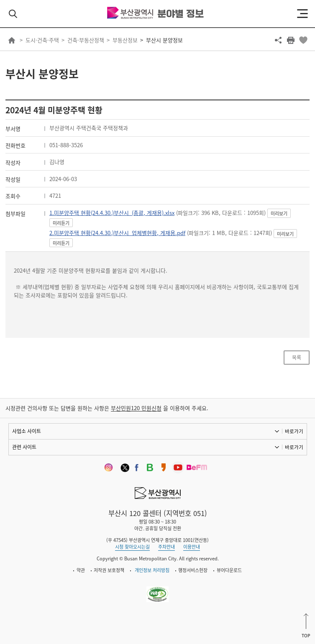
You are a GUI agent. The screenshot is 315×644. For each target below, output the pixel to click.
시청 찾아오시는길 (132, 547)
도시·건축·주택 (42, 40)
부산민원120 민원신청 (136, 408)
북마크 (303, 40)
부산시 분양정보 (164, 40)
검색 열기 (13, 14)
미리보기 (279, 213)
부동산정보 (125, 40)
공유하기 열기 (278, 40)
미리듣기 (61, 223)
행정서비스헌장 (193, 570)
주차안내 (166, 547)
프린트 (291, 40)
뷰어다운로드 (229, 570)
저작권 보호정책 (109, 570)
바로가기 (294, 431)
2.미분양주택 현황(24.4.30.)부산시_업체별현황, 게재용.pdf (117, 233)
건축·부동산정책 (86, 40)
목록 (297, 358)
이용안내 (192, 547)
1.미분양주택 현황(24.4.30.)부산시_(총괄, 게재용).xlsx (112, 213)
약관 (81, 570)
